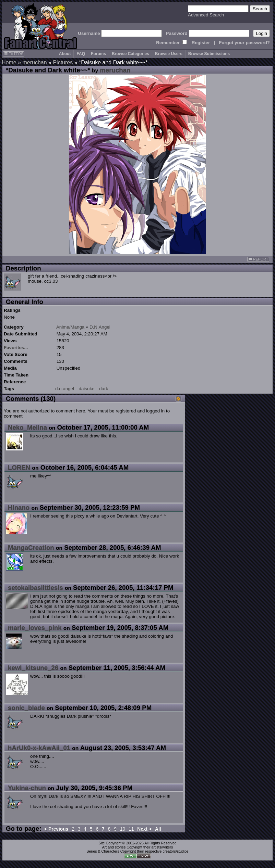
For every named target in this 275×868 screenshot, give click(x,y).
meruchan (34, 62)
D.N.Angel (100, 327)
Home (9, 62)
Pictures (63, 62)
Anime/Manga (70, 327)
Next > (144, 829)
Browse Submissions (209, 54)
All (158, 829)
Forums (98, 54)
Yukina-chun (27, 788)
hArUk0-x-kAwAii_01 (39, 748)
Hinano (19, 507)
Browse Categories (130, 54)
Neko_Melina (27, 427)
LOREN (19, 467)
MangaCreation (31, 547)
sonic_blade (26, 708)
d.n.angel (65, 389)
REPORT (258, 259)
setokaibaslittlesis (35, 588)
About (65, 54)
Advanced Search (206, 15)
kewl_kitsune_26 (33, 668)
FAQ (81, 54)
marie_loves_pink (35, 628)
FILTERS (14, 54)
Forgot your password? (244, 43)
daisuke (87, 389)
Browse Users (169, 54)
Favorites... (16, 348)
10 (123, 829)
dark (104, 389)
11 (131, 829)
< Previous (56, 829)
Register (201, 43)
